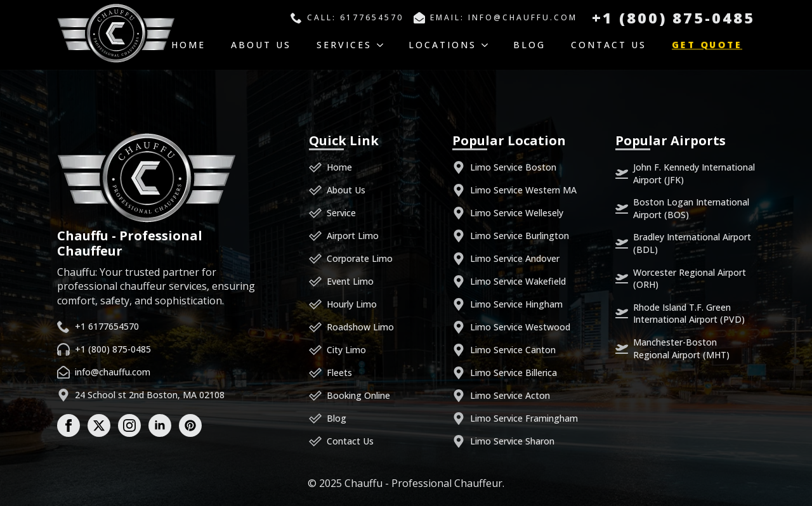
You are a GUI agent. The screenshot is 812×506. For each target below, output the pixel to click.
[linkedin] (160, 425)
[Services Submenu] (384, 45)
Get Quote (707, 45)
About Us (261, 45)
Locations (442, 45)
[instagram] (129, 425)
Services (344, 45)
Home (188, 45)
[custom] (190, 425)
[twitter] (99, 425)
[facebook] (69, 425)
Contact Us (609, 45)
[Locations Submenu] (488, 45)
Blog (529, 45)
